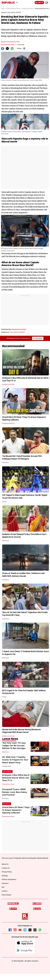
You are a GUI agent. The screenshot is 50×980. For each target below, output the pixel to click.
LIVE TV (39, 3)
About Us (5, 864)
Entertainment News (8, 45)
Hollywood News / (28, 9)
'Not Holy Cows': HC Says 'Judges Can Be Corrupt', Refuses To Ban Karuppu (14, 746)
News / (4, 9)
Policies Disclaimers (9, 879)
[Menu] (47, 3)
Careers (5, 891)
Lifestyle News (7, 766)
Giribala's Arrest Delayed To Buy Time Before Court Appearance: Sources (24, 536)
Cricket (4, 502)
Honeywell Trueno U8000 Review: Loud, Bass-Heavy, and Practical (15, 792)
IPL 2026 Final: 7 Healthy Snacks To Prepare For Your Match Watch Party (15, 760)
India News (6, 462)
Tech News (5, 799)
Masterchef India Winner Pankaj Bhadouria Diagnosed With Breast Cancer (21, 731)
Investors (5, 883)
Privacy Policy (7, 872)
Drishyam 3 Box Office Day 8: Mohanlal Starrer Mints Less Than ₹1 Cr (25, 379)
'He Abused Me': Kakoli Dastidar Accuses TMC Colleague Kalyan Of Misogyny (22, 457)
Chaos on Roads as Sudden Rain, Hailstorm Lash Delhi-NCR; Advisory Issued (23, 575)
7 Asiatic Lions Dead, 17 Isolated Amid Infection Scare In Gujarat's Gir (25, 653)
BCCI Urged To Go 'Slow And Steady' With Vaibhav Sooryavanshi (24, 692)
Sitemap (5, 876)
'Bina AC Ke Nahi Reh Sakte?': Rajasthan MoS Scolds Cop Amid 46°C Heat (25, 614)
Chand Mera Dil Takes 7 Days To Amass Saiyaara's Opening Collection (24, 418)
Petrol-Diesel (6, 895)
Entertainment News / (14, 9)
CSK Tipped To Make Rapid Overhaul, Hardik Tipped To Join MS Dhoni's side (25, 496)
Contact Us (6, 868)
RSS (3, 887)
